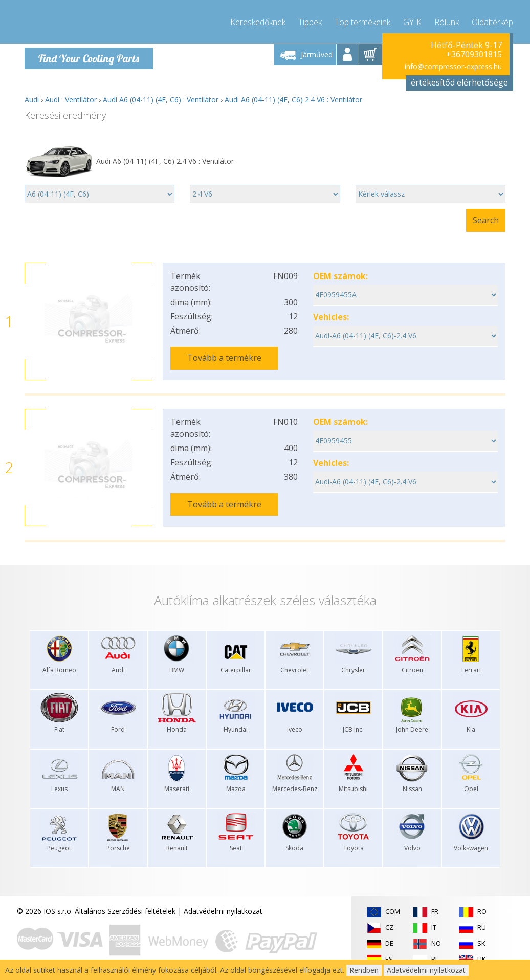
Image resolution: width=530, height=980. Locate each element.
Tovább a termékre (224, 358)
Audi (32, 100)
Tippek (310, 20)
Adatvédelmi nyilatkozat (223, 911)
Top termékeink (362, 20)
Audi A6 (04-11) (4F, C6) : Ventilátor (161, 100)
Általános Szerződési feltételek (125, 911)
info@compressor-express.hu (453, 66)
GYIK (412, 20)
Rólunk (447, 20)
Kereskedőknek (258, 20)
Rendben (364, 970)
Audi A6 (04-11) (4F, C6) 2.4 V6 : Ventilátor (293, 100)
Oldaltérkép (492, 20)
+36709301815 (474, 54)
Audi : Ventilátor (71, 100)
